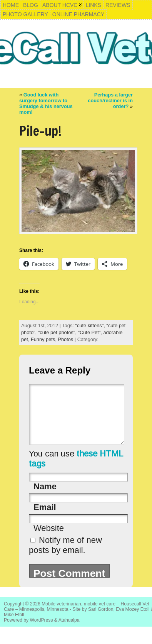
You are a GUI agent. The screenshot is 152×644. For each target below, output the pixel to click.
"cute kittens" (89, 325)
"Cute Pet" (89, 332)
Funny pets (43, 339)
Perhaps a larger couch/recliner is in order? (110, 101)
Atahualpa (69, 632)
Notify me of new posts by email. (65, 557)
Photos (65, 339)
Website (49, 540)
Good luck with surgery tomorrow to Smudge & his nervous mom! (46, 103)
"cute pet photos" (57, 332)
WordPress (42, 632)
